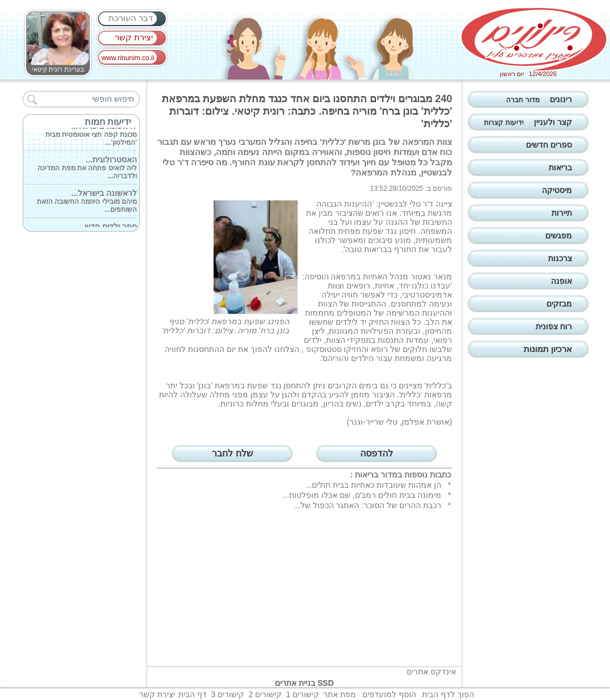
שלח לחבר (232, 453)
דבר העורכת (131, 18)
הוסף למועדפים (389, 694)
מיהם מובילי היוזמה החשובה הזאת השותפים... (87, 202)
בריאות (367, 475)
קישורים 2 (265, 694)
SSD (326, 683)
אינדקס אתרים (431, 672)
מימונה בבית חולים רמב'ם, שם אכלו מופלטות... (362, 495)
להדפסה (377, 453)
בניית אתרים (295, 683)
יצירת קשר (134, 37)
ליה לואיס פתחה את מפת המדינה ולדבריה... (87, 169)
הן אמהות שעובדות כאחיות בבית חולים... (373, 485)
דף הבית (193, 694)
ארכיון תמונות (548, 349)
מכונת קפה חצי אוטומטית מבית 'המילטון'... (91, 135)
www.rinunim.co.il (128, 58)
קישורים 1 (302, 694)
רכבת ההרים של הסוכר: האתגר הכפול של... (367, 505)
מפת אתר (340, 694)
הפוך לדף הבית (448, 694)
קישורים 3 (227, 694)
